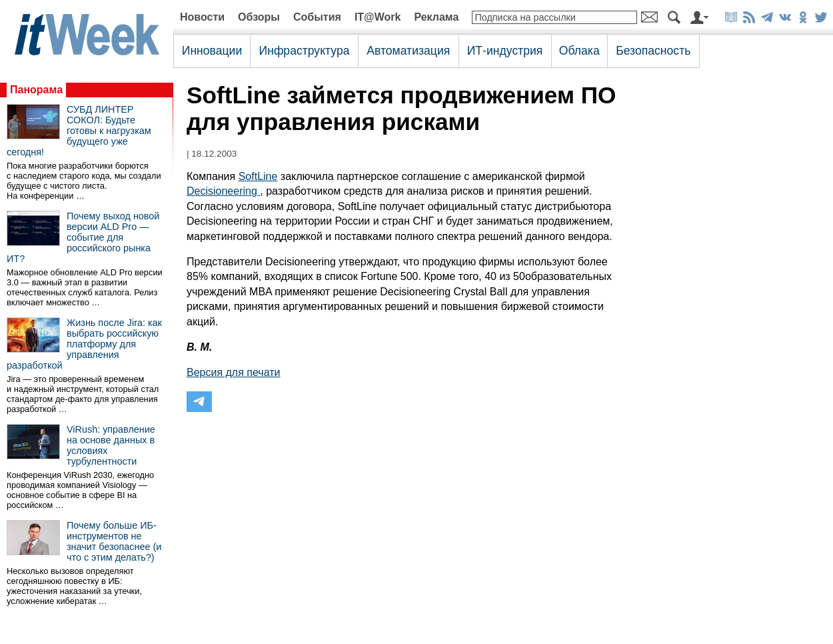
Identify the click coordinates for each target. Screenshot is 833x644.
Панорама (36, 90)
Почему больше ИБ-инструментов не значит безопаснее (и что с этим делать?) (114, 541)
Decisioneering (223, 191)
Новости (202, 17)
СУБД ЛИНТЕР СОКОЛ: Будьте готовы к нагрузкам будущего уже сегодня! (79, 131)
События (317, 17)
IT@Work (378, 17)
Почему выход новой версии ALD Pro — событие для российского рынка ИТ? (83, 237)
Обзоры (259, 17)
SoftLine (258, 176)
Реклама (436, 17)
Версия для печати (233, 372)
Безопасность (653, 51)
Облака (579, 51)
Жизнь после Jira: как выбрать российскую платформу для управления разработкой (84, 344)
